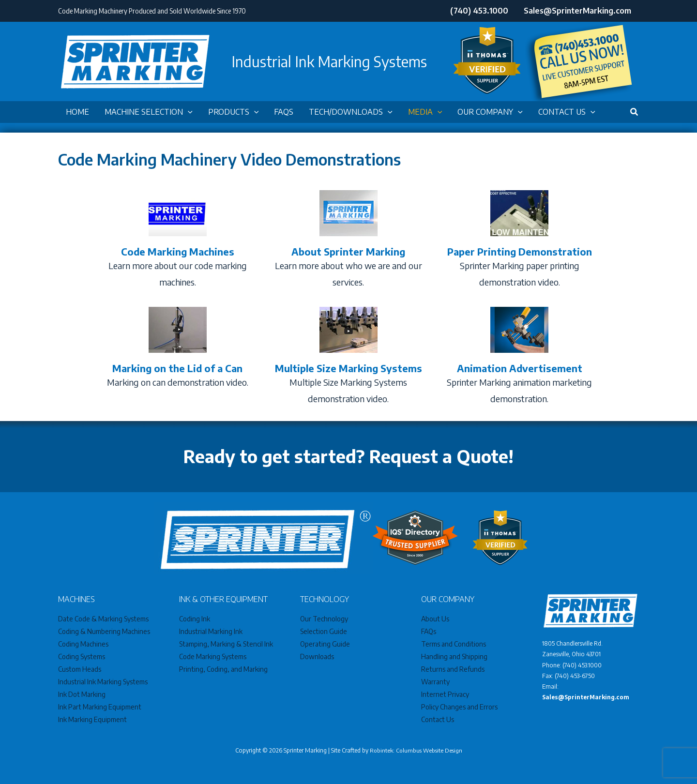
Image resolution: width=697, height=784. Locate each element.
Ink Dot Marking (82, 694)
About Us (435, 619)
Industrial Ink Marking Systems (103, 682)
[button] (149, 112)
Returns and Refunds (453, 669)
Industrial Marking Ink (211, 631)
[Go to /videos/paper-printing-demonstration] (520, 241)
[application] (188, 112)
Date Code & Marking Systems (103, 619)
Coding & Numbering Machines (104, 631)
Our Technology (324, 619)
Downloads (317, 656)
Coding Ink (195, 619)
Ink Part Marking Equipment (100, 707)
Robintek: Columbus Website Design (416, 750)
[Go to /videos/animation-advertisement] (520, 358)
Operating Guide (325, 644)
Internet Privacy (445, 694)
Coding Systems (82, 656)
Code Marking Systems (213, 656)
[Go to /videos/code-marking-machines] (177, 241)
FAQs (429, 631)
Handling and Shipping (454, 656)
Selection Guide (324, 631)
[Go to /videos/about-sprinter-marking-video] (348, 241)
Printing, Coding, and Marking (223, 669)
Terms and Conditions (454, 644)
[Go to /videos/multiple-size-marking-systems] (348, 358)
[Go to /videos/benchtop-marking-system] (177, 350)
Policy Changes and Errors (459, 707)
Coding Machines (83, 644)
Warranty (435, 682)
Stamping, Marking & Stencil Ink (226, 644)
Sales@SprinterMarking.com (587, 697)
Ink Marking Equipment (92, 719)
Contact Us (438, 719)
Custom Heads (80, 669)
